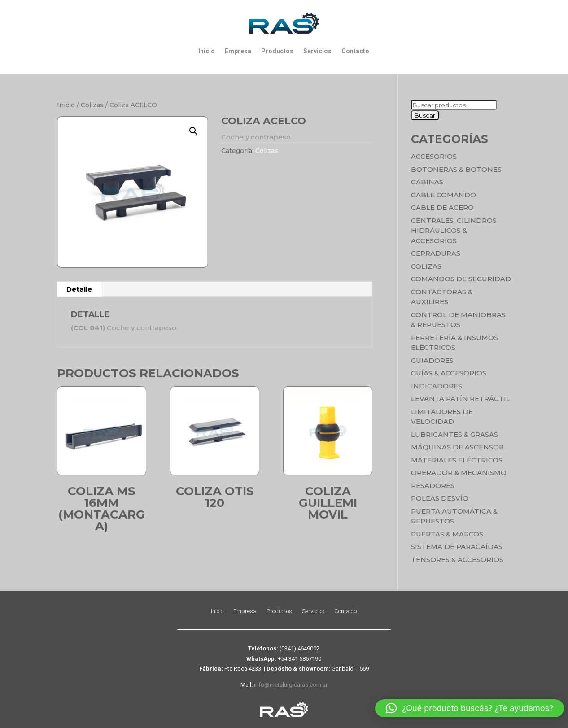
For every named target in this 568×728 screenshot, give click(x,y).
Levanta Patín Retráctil (461, 399)
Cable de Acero (442, 207)
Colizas (92, 105)
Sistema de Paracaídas (457, 547)
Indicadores (437, 386)
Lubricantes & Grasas (454, 434)
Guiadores (432, 360)
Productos (277, 51)
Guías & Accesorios (449, 373)
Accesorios (434, 156)
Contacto (355, 51)
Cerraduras (436, 253)
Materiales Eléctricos (457, 460)
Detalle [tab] (79, 289)
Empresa (238, 51)
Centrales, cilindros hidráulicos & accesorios (454, 231)
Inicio (207, 51)
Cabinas (427, 182)
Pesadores (433, 486)
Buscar (425, 115)
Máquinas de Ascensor (457, 447)
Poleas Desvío (440, 498)
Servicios (317, 51)
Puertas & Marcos (447, 534)
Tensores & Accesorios (457, 560)
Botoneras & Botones (456, 169)
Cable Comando (443, 195)
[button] (193, 131)
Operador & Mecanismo (459, 473)
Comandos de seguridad (461, 279)
